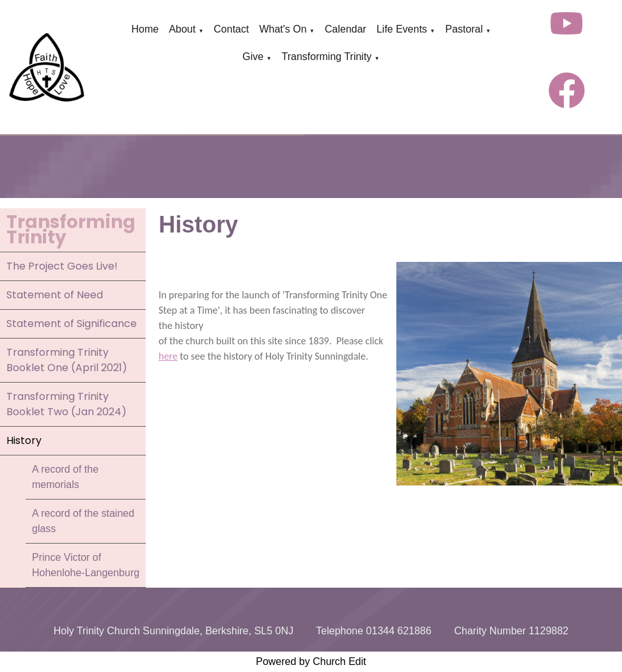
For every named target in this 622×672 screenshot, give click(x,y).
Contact (231, 29)
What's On (283, 29)
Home (145, 29)
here (168, 356)
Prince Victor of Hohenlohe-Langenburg (86, 565)
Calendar (346, 29)
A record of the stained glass (83, 521)
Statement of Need (55, 295)
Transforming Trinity (327, 57)
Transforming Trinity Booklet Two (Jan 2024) (66, 404)
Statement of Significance (72, 324)
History (24, 440)
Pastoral (464, 29)
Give (253, 57)
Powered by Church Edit (311, 661)
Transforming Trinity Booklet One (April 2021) (67, 360)
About (182, 29)
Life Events (402, 29)
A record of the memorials (65, 477)
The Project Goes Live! (62, 266)
